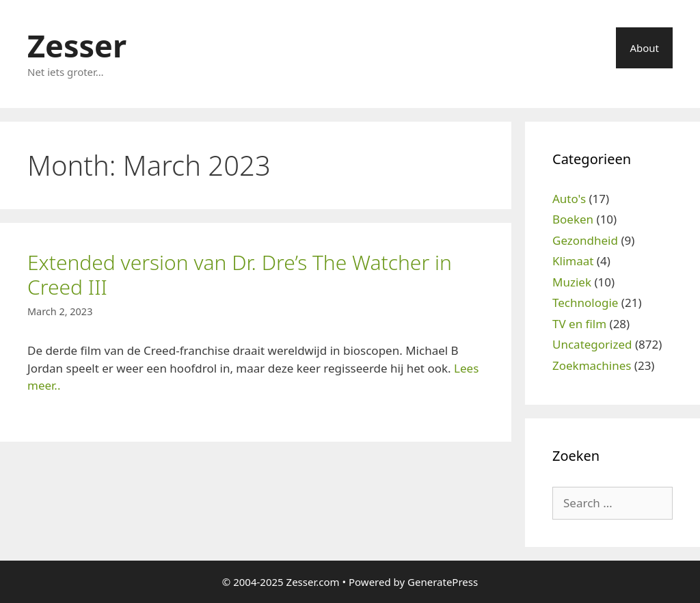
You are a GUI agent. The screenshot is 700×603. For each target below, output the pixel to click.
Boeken (573, 219)
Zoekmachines (592, 365)
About (644, 48)
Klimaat (573, 261)
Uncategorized (592, 344)
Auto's (569, 199)
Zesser (77, 45)
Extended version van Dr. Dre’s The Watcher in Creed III (240, 274)
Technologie (585, 303)
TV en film (579, 324)
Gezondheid (585, 240)
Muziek (572, 282)
